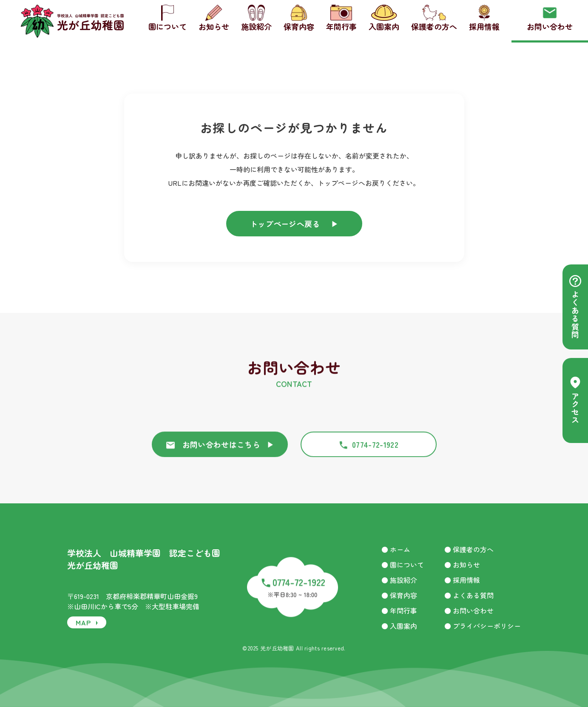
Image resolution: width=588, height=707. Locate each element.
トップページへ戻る (294, 224)
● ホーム (396, 549)
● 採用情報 (462, 580)
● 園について (403, 565)
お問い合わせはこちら (220, 452)
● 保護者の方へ (469, 549)
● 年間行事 (399, 610)
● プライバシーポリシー (483, 626)
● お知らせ (462, 565)
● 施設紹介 (399, 580)
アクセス (575, 400)
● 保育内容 (399, 595)
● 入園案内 (399, 626)
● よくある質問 (469, 595)
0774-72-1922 (368, 452)
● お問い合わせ (469, 610)
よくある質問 (575, 307)
